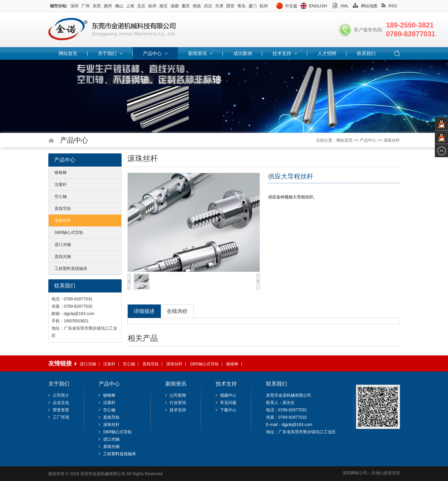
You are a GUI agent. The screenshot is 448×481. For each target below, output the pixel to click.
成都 (175, 6)
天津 (219, 6)
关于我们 (110, 53)
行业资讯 (176, 403)
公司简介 (59, 395)
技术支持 (285, 53)
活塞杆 (61, 184)
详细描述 (144, 311)
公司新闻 (176, 395)
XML (341, 6)
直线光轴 (63, 256)
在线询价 (177, 311)
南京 (163, 6)
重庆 (186, 6)
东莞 (97, 6)
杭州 (152, 6)
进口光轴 (63, 244)
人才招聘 (327, 53)
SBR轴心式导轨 (69, 232)
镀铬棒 (61, 172)
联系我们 (366, 53)
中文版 (291, 6)
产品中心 (155, 53)
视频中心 (226, 395)
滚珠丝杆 (392, 140)
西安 (230, 6)
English (318, 6)
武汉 (208, 6)
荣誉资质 (59, 410)
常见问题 (226, 403)
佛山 (119, 6)
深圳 (74, 6)
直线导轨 (63, 208)
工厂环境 (59, 417)
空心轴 (61, 196)
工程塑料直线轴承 (71, 268)
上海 (130, 6)
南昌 (197, 6)
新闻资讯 (200, 53)
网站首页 (68, 53)
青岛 (241, 6)
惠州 (108, 6)
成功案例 (243, 53)
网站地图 (365, 6)
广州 (86, 6)
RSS (389, 6)
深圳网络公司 (355, 473)
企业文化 (59, 403)
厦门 (253, 6)
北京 (141, 6)
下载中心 (226, 410)
